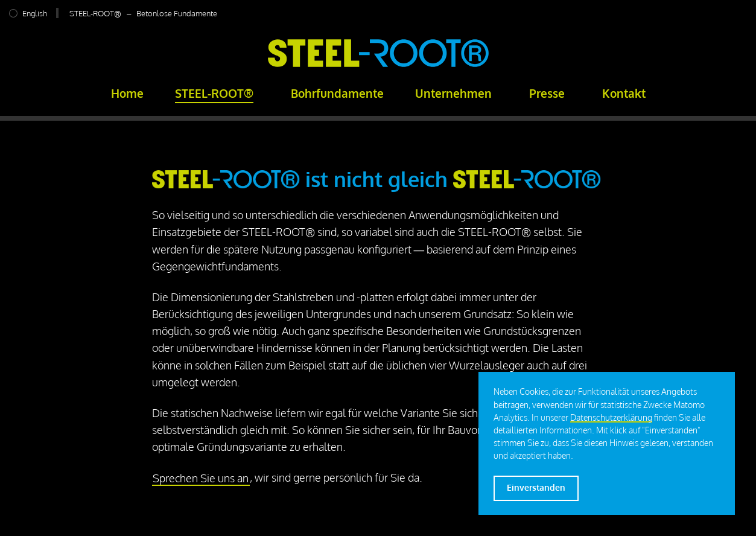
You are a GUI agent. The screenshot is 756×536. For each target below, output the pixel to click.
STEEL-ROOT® (214, 93)
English (35, 13)
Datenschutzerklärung (611, 417)
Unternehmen (453, 93)
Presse (547, 93)
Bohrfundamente (337, 93)
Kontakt (624, 93)
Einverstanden (536, 487)
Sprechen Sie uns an (201, 477)
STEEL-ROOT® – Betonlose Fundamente (143, 13)
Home (127, 93)
